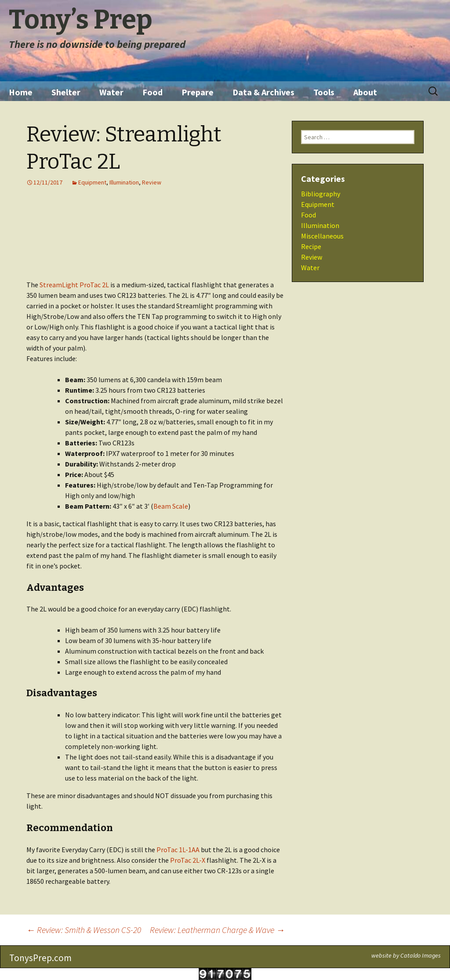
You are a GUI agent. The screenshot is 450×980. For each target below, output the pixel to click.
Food (152, 92)
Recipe (311, 246)
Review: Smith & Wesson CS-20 (84, 930)
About (365, 92)
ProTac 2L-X (188, 860)
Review (152, 182)
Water (111, 92)
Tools (324, 92)
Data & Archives (263, 92)
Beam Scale (171, 506)
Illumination (124, 182)
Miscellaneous (322, 236)
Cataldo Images (421, 955)
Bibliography (321, 194)
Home (21, 92)
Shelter (66, 92)
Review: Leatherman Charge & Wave (217, 930)
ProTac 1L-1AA (178, 850)
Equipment (92, 182)
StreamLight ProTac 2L (74, 285)
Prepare (198, 92)
